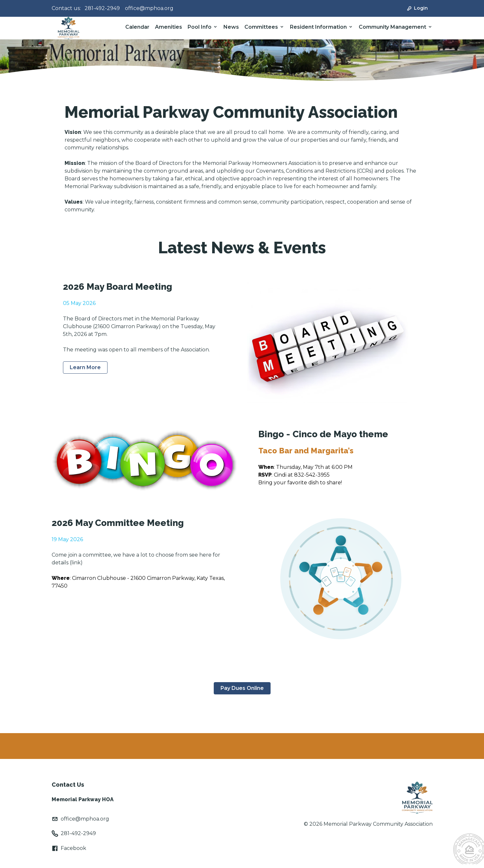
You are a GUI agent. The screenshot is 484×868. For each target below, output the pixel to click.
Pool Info (200, 27)
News (231, 27)
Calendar (137, 27)
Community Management (392, 27)
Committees (261, 27)
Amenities (169, 27)
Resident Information (318, 27)
